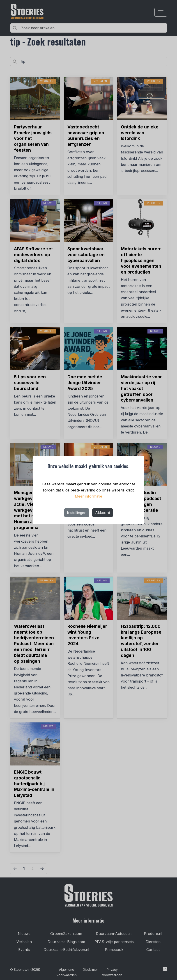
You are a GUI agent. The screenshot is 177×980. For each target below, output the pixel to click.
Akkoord (103, 513)
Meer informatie (88, 496)
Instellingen (77, 513)
